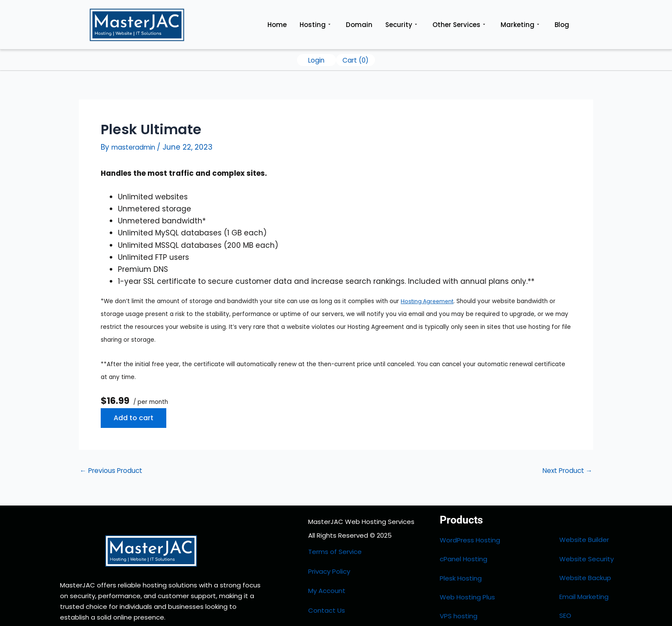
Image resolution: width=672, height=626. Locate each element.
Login (316, 60)
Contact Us (327, 589)
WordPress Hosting (470, 537)
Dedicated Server (468, 595)
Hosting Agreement (429, 301)
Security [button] (401, 25)
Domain (359, 25)
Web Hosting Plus (467, 572)
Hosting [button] (315, 25)
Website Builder (584, 537)
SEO (565, 583)
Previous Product (115, 471)
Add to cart (133, 418)
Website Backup (585, 560)
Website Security (586, 548)
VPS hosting (459, 584)
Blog (562, 25)
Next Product (564, 471)
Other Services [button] (459, 25)
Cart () (356, 60)
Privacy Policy (329, 562)
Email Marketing (584, 572)
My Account (327, 576)
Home (277, 25)
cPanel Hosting (463, 549)
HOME (317, 602)
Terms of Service (335, 549)
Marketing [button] (520, 25)
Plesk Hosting (461, 560)
